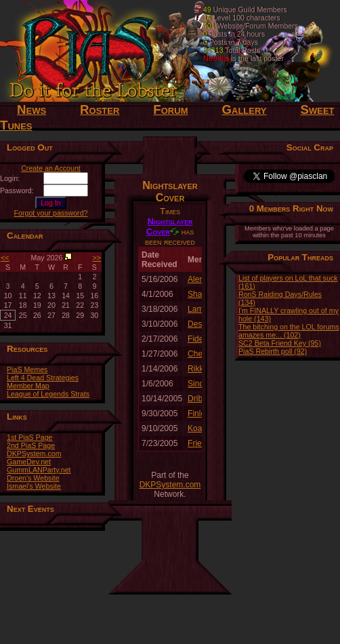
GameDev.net (29, 462)
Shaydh (201, 294)
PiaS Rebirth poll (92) (273, 351)
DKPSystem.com (34, 454)
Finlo (196, 414)
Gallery (244, 109)
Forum (170, 109)
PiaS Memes (27, 369)
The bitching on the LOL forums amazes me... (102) (289, 331)
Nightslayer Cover (170, 226)
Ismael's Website (34, 486)
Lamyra (201, 309)
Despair (201, 324)
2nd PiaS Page (31, 445)
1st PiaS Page (30, 437)
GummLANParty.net (39, 470)
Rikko (198, 369)
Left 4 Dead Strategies (43, 378)
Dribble (200, 399)
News (31, 109)
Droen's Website (33, 478)
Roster (100, 109)
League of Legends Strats (48, 394)
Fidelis (199, 339)
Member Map (28, 386)
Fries (197, 443)
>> (97, 258)
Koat (196, 428)
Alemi (198, 279)
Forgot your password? (51, 213)
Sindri (198, 384)
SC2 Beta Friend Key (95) (280, 343)
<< (5, 258)
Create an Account (51, 168)
